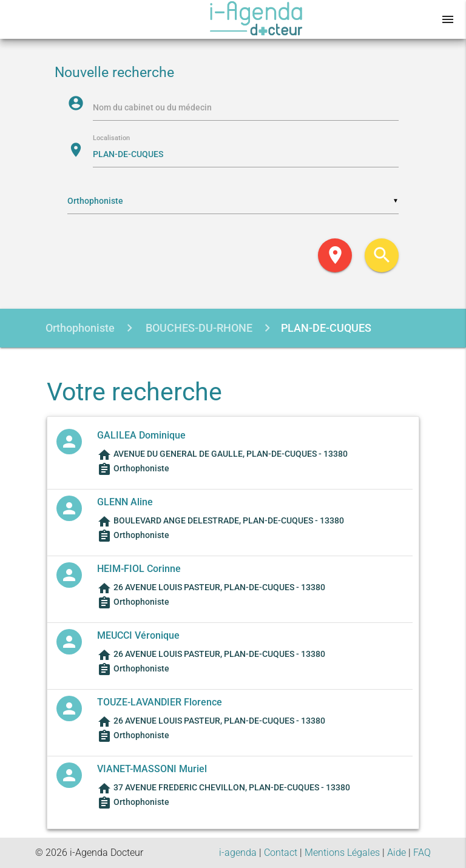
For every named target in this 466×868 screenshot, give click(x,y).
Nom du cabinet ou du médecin (152, 107)
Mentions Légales (342, 853)
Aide (397, 853)
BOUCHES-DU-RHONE (198, 328)
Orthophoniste (80, 328)
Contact (281, 853)
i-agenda (238, 853)
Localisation (111, 139)
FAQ (422, 853)
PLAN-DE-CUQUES (326, 328)
